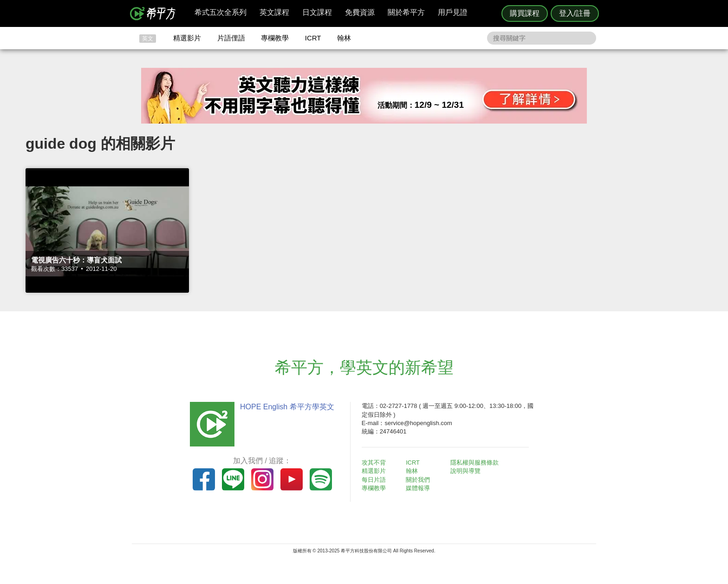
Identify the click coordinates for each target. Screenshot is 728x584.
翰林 (344, 38)
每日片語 (375, 480)
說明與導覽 (467, 471)
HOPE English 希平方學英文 (285, 407)
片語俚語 (231, 38)
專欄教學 (275, 38)
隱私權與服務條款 (476, 463)
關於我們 (420, 480)
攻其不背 (375, 463)
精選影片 (187, 38)
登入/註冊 (575, 13)
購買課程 (525, 13)
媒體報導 (420, 488)
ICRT (313, 38)
